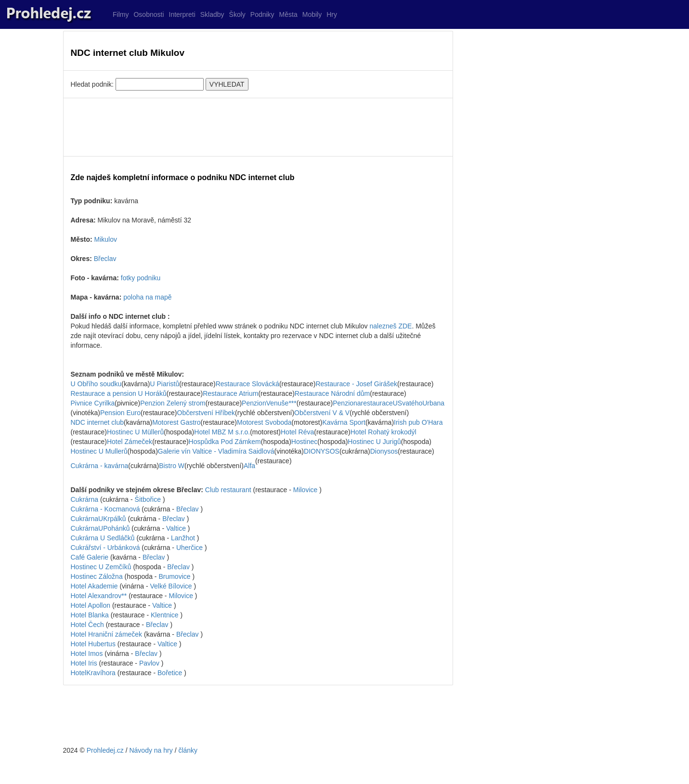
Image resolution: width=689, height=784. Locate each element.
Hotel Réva (297, 432)
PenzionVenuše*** (269, 403)
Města (288, 14)
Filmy (121, 14)
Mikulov (106, 239)
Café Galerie (91, 557)
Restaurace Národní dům (332, 393)
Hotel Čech (88, 625)
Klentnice (165, 615)
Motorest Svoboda (264, 422)
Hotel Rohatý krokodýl (383, 432)
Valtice (176, 528)
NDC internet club (97, 422)
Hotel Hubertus (93, 644)
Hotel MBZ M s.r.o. (222, 432)
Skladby (212, 14)
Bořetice (170, 673)
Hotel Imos (87, 653)
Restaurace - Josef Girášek (356, 384)
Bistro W (172, 466)
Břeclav (105, 259)
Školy (237, 14)
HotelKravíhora (93, 673)
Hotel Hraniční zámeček (107, 634)
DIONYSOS (322, 451)
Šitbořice (148, 499)
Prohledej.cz (105, 750)
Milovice (305, 490)
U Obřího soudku (96, 384)
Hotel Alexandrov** (100, 596)
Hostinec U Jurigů (374, 442)
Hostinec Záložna (98, 576)
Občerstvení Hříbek (206, 413)
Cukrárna (85, 499)
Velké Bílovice (171, 586)
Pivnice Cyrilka (93, 403)
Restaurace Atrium (230, 393)
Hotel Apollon (91, 605)
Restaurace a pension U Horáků (119, 393)
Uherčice (189, 548)
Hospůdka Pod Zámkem (225, 442)
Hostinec (304, 442)
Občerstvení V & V (322, 413)
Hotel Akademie (95, 586)
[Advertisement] (258, 127)
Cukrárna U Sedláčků (104, 538)
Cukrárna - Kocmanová (106, 509)
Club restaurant (229, 490)
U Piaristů (164, 384)
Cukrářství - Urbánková (106, 548)
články (188, 750)
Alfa (249, 466)
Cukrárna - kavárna (100, 466)
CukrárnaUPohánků (100, 528)
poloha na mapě (147, 297)
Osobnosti (149, 14)
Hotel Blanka (91, 615)
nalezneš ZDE (390, 326)
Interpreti (182, 14)
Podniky (262, 14)
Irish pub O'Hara (418, 422)
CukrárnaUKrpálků (98, 519)
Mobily (312, 14)
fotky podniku (141, 278)
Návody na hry (151, 750)
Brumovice (174, 576)
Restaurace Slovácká (247, 384)
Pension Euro (120, 413)
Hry (332, 14)
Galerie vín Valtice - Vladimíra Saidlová (216, 451)
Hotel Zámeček (130, 442)
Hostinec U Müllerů (135, 432)
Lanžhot (183, 538)
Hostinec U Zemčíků (102, 567)
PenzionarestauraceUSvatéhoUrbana (389, 403)
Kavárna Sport (344, 422)
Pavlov (149, 663)
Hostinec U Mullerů (99, 451)
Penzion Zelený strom (173, 403)
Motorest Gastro (176, 422)
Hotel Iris (84, 663)
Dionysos (384, 451)
